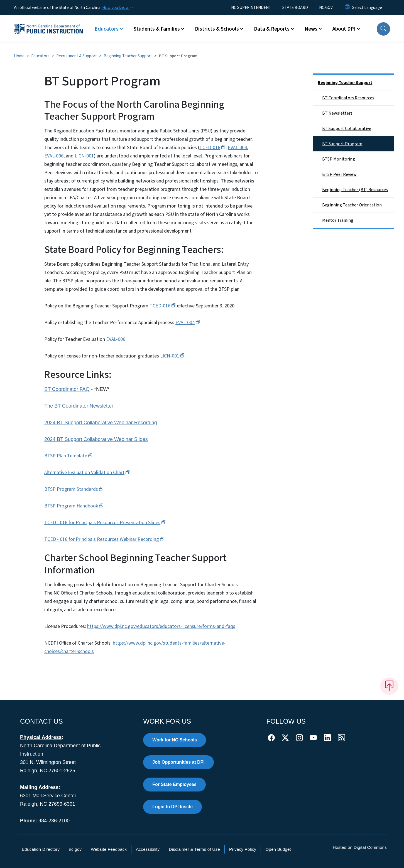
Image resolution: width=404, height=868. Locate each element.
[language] (367, 8)
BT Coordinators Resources (348, 98)
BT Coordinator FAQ (67, 389)
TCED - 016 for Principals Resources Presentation (105, 523)
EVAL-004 (237, 148)
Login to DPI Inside (172, 807)
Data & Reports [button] (272, 29)
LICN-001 (84, 156)
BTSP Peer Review (339, 174)
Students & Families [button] (157, 29)
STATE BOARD (295, 8)
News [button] (311, 29)
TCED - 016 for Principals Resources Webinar (104, 539)
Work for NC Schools (175, 740)
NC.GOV (326, 8)
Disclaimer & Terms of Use (194, 849)
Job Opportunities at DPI (178, 762)
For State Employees (174, 784)
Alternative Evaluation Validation (87, 473)
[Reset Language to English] (347, 8)
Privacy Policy (243, 849)
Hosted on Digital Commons (360, 847)
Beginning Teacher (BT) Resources (355, 190)
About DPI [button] (344, 29)
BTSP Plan (68, 456)
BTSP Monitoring (339, 159)
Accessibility (148, 849)
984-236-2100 (54, 821)
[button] (383, 29)
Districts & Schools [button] (217, 29)
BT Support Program (342, 144)
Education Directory (41, 849)
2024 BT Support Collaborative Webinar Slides (96, 439)
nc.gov (75, 849)
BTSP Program (74, 489)
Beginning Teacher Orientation (352, 205)
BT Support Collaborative (347, 129)
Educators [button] (107, 29)
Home (19, 56)
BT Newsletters (337, 113)
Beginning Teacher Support (128, 56)
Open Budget (278, 849)
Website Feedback (109, 849)
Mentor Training (338, 220)
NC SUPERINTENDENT (251, 8)
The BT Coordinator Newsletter (79, 406)
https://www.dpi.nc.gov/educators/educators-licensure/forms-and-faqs (161, 626)
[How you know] (117, 8)
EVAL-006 (54, 156)
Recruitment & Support (77, 56)
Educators (40, 56)
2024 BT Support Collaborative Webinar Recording (101, 423)
